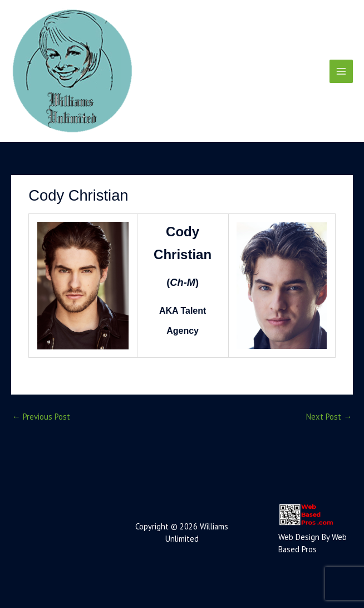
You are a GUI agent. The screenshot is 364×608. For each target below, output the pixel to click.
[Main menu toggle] (341, 71)
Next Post (329, 417)
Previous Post (41, 417)
